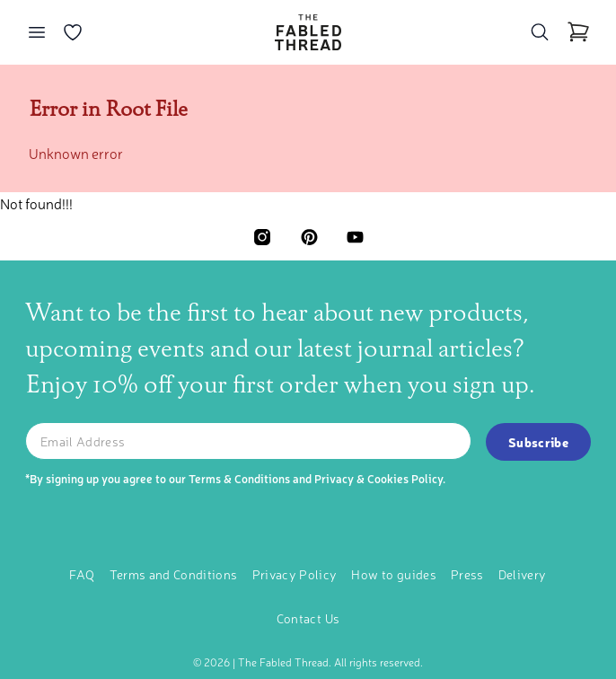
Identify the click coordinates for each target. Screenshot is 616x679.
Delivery (523, 573)
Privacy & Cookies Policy (378, 477)
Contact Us (308, 617)
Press (467, 573)
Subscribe (538, 441)
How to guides (394, 573)
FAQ (82, 573)
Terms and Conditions (174, 573)
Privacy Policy (295, 573)
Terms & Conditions (239, 477)
